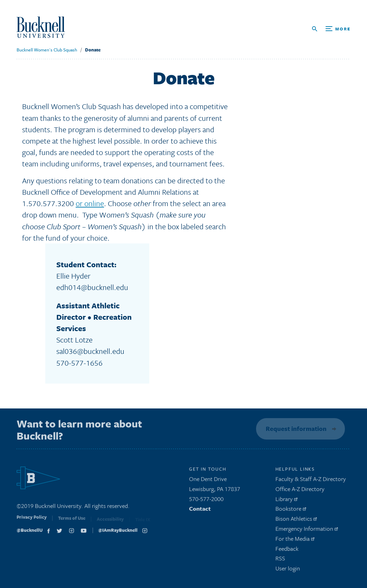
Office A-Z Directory (300, 490)
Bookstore (291, 510)
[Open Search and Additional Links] (331, 29)
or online (90, 203)
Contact (200, 510)
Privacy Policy (32, 520)
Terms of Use (72, 521)
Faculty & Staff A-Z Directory (311, 480)
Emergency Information (307, 530)
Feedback (287, 550)
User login (288, 570)
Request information (295, 428)
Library (286, 500)
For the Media (295, 540)
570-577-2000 (206, 500)
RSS (280, 560)
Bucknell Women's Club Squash (47, 50)
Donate (93, 50)
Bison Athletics (296, 520)
